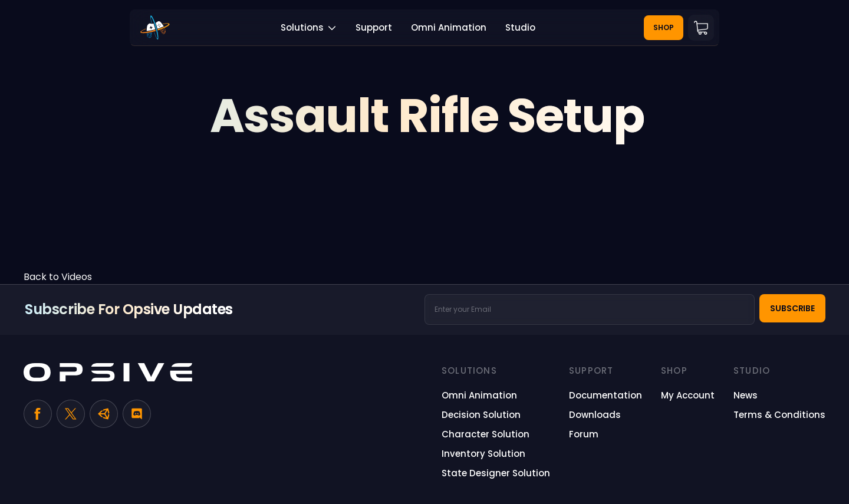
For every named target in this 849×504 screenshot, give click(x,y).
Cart (701, 28)
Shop (664, 27)
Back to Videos (58, 277)
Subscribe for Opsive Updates (129, 309)
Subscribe (792, 308)
